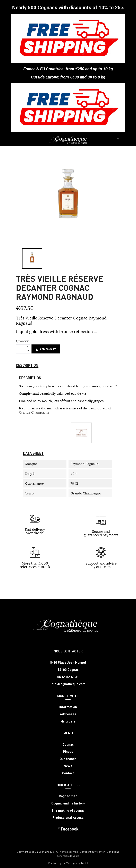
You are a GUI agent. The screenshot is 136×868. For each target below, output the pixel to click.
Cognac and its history (68, 803)
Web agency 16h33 (77, 863)
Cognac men (68, 796)
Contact (68, 773)
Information (68, 707)
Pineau (68, 752)
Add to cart (46, 349)
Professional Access (68, 818)
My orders (68, 721)
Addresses (68, 714)
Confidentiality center (92, 852)
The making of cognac (68, 810)
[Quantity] (21, 349)
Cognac (68, 744)
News (68, 766)
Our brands (68, 759)
